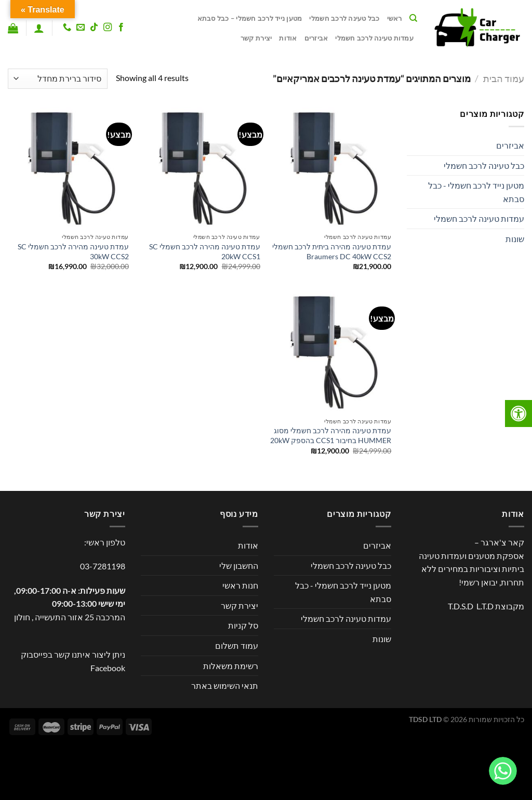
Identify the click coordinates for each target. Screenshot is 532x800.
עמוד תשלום (237, 645)
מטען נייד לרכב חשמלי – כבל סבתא (250, 18)
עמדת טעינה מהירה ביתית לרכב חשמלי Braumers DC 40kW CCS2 (332, 251)
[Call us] (66, 28)
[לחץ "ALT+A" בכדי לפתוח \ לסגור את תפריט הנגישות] (518, 414)
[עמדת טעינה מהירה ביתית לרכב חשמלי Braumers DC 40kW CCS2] (331, 168)
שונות (515, 239)
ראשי (395, 18)
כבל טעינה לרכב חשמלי (344, 18)
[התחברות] (39, 28)
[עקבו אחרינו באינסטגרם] (108, 28)
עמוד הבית (504, 78)
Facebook (108, 668)
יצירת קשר (256, 38)
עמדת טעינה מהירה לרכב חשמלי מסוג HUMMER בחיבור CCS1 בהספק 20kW (331, 435)
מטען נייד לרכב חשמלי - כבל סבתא (476, 192)
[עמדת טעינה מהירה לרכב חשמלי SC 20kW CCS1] (199, 168)
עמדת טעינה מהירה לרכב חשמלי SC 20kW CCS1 (205, 251)
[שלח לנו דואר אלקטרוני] (81, 28)
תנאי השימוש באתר (225, 685)
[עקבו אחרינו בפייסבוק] (121, 28)
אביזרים (316, 38)
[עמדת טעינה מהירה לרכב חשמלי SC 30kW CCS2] (68, 168)
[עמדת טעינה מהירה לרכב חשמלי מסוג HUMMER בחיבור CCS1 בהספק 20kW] (331, 351)
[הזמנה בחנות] (58, 79)
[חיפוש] (413, 18)
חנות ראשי (240, 585)
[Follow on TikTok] (94, 28)
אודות (288, 38)
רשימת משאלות (231, 666)
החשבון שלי (239, 565)
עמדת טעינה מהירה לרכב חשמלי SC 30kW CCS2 (73, 251)
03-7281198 (103, 566)
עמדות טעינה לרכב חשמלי (374, 38)
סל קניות (243, 625)
